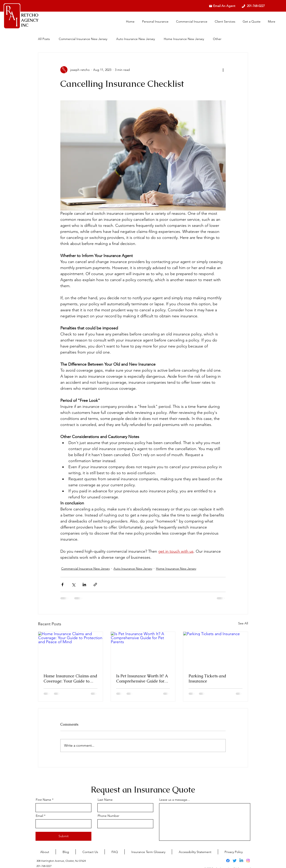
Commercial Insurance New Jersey (83, 39)
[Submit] (63, 836)
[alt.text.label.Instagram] (248, 861)
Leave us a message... (175, 800)
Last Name (105, 800)
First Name (43, 800)
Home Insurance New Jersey (184, 39)
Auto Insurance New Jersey (136, 39)
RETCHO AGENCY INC (30, 20)
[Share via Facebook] (62, 585)
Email (39, 816)
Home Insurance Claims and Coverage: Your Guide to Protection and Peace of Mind (70, 678)
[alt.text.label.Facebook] (228, 861)
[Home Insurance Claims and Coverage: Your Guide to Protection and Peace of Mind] (70, 650)
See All (243, 623)
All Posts (44, 39)
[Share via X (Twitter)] (73, 585)
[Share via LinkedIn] (84, 585)
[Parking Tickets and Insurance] (216, 650)
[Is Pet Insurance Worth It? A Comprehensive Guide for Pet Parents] (143, 650)
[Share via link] (95, 585)
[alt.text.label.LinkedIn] (241, 861)
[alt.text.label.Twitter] (235, 861)
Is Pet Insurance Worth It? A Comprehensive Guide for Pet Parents (142, 678)
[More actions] (223, 70)
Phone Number (108, 816)
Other (217, 39)
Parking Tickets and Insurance (207, 678)
